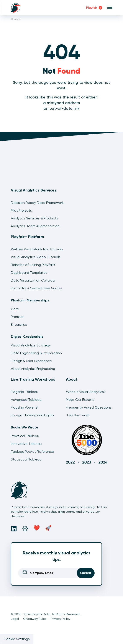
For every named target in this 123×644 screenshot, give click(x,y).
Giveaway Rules (35, 619)
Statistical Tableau (26, 459)
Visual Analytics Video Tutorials (36, 257)
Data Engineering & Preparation (36, 353)
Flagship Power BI (25, 407)
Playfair (94, 8)
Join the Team (78, 415)
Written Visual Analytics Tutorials (37, 249)
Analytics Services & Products (34, 218)
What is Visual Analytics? (86, 392)
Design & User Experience (31, 361)
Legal (15, 619)
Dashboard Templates (29, 273)
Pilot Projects (21, 210)
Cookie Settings (17, 639)
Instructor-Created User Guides (37, 288)
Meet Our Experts (80, 400)
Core (15, 309)
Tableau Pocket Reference (32, 452)
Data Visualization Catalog (33, 280)
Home (15, 19)
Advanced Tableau (26, 400)
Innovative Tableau (26, 444)
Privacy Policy (60, 619)
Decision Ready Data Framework (37, 203)
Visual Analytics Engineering (33, 369)
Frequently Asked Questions (89, 407)
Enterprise (19, 324)
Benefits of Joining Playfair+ (33, 265)
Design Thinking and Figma (32, 415)
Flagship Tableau (25, 392)
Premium (18, 317)
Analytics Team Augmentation (35, 226)
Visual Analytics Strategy (31, 345)
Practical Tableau (25, 436)
